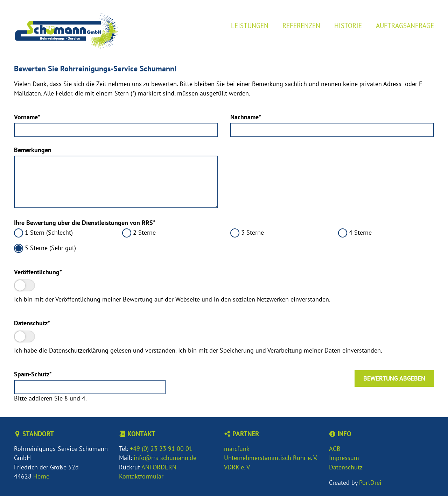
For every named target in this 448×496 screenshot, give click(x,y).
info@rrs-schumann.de (165, 458)
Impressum (344, 458)
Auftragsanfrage (405, 25)
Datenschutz (32, 323)
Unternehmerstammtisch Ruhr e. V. (271, 458)
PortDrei (370, 483)
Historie (348, 25)
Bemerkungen (33, 150)
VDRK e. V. (237, 467)
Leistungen (250, 25)
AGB (335, 449)
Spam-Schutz (33, 374)
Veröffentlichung (38, 272)
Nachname (246, 117)
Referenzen (301, 25)
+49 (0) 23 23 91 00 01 (161, 449)
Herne (41, 476)
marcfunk (237, 449)
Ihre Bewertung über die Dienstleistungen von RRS (85, 223)
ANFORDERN (159, 467)
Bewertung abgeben (394, 378)
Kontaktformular (141, 476)
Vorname (28, 117)
